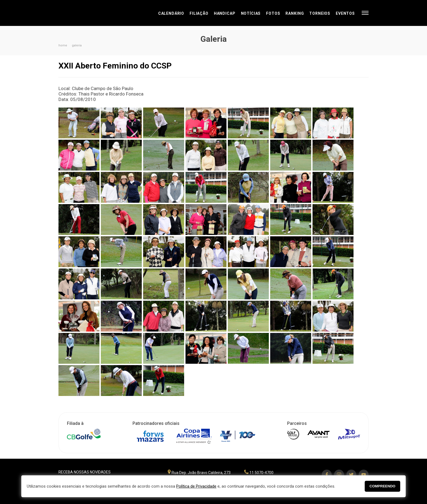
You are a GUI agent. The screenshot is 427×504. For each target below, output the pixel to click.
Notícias (251, 13)
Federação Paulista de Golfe (88, 13)
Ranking (295, 13)
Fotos (273, 13)
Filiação (199, 13)
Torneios (320, 13)
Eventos (345, 13)
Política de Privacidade (196, 486)
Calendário (171, 13)
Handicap (225, 13)
